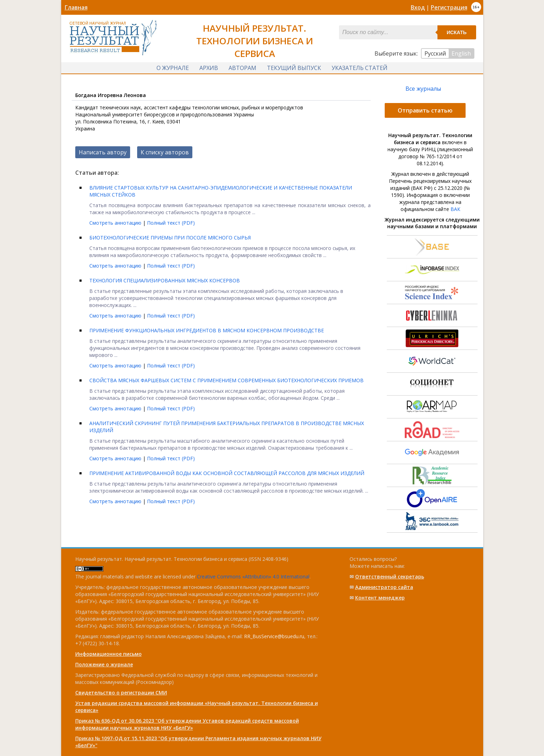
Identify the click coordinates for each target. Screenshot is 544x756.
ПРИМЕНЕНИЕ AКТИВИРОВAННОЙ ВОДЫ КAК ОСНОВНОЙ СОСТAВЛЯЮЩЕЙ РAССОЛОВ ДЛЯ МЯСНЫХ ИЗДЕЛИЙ (227, 473)
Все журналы (423, 89)
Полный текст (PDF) (171, 223)
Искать (457, 32)
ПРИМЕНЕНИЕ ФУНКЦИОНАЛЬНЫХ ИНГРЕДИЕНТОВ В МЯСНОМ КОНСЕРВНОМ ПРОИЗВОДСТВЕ (207, 330)
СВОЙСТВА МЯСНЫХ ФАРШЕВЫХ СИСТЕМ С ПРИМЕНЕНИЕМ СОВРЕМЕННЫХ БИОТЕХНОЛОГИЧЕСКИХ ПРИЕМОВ (226, 380)
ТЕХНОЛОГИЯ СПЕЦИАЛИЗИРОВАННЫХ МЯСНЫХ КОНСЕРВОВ (165, 280)
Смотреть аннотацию (116, 223)
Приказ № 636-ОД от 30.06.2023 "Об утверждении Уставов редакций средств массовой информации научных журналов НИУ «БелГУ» (187, 724)
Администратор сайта (384, 587)
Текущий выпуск (294, 68)
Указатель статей (360, 68)
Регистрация (449, 7)
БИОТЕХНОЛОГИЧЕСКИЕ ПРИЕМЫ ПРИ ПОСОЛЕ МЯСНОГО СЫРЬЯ (170, 238)
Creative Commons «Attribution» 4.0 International (253, 576)
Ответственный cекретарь (390, 576)
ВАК (455, 209)
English (461, 53)
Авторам (242, 68)
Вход (418, 7)
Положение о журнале (104, 664)
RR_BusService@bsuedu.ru (274, 636)
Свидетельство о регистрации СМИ (121, 693)
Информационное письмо (108, 654)
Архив (209, 68)
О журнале (173, 68)
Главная (76, 7)
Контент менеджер (380, 598)
